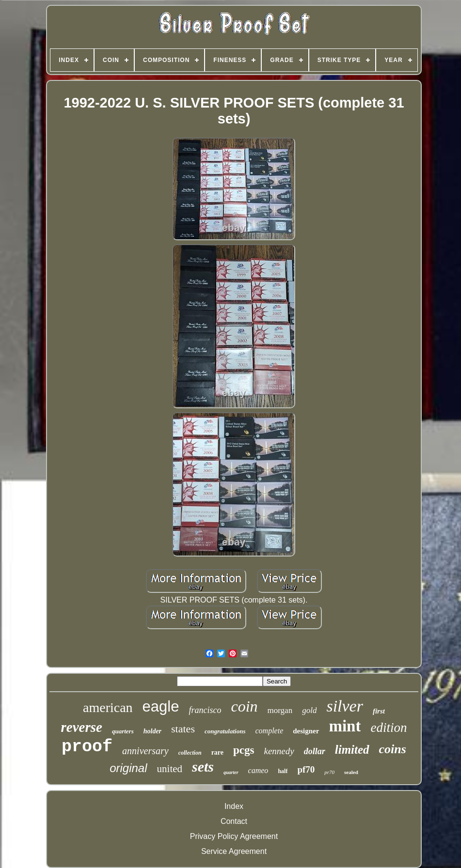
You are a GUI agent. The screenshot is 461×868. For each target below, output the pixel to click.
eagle (161, 706)
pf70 (306, 769)
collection (190, 753)
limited (352, 750)
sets (203, 767)
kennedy (279, 751)
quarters (123, 731)
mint (345, 726)
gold (309, 710)
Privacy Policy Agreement (234, 836)
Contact (234, 821)
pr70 (329, 772)
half (283, 771)
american (108, 707)
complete (269, 731)
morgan (280, 710)
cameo (258, 770)
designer (306, 731)
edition (389, 728)
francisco (205, 710)
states (183, 729)
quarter (231, 772)
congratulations (225, 731)
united (170, 769)
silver (345, 706)
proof (87, 747)
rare (217, 752)
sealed (351, 772)
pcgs (244, 750)
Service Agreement (234, 851)
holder (152, 731)
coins (393, 749)
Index (234, 806)
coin (244, 706)
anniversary (145, 751)
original (128, 768)
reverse (82, 727)
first (379, 711)
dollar (315, 751)
